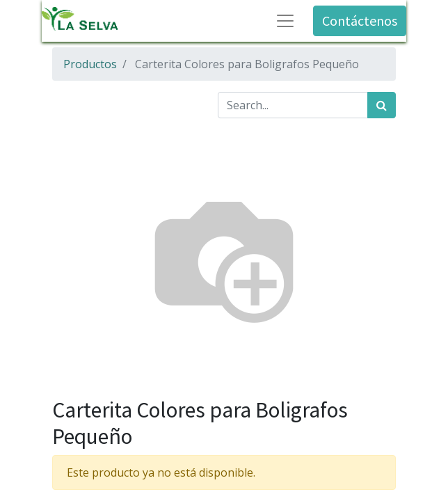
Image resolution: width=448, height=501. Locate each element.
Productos (90, 64)
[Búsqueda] (382, 105)
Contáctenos (360, 21)
